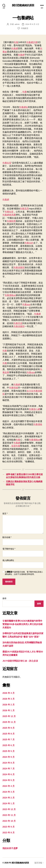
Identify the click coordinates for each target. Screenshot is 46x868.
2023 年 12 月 (9, 809)
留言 (5, 514)
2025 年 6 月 (8, 745)
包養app (26, 305)
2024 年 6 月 (8, 774)
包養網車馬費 (9, 215)
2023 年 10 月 (9, 821)
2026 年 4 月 (8, 693)
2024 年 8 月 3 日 (32, 24)
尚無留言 (25, 28)
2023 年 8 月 (8, 833)
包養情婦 (13, 388)
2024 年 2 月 (8, 798)
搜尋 (4, 598)
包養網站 (24, 107)
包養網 (15, 49)
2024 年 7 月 (8, 769)
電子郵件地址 (9, 549)
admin (17, 24)
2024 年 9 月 (8, 757)
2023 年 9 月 (8, 827)
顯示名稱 (7, 537)
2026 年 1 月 (8, 710)
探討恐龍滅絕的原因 (23, 5)
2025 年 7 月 (8, 740)
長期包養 (16, 446)
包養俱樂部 (19, 268)
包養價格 (38, 424)
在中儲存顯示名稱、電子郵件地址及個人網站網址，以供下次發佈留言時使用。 (24, 573)
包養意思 (24, 209)
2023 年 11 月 (9, 815)
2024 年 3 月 (8, 792)
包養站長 (7, 163)
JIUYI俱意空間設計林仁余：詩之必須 (20, 661)
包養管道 (18, 323)
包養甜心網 (34, 409)
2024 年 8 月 (8, 763)
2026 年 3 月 (8, 699)
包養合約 (29, 243)
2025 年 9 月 (8, 728)
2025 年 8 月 (8, 734)
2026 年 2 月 (8, 705)
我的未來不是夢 (10, 848)
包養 (16, 42)
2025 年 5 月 (8, 751)
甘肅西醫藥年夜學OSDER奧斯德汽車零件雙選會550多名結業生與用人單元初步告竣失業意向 (23, 624)
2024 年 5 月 (8, 780)
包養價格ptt (10, 295)
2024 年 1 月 (8, 804)
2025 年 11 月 (9, 722)
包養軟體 (11, 221)
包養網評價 (32, 42)
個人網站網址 (8, 560)
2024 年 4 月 (8, 786)
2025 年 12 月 (9, 716)
